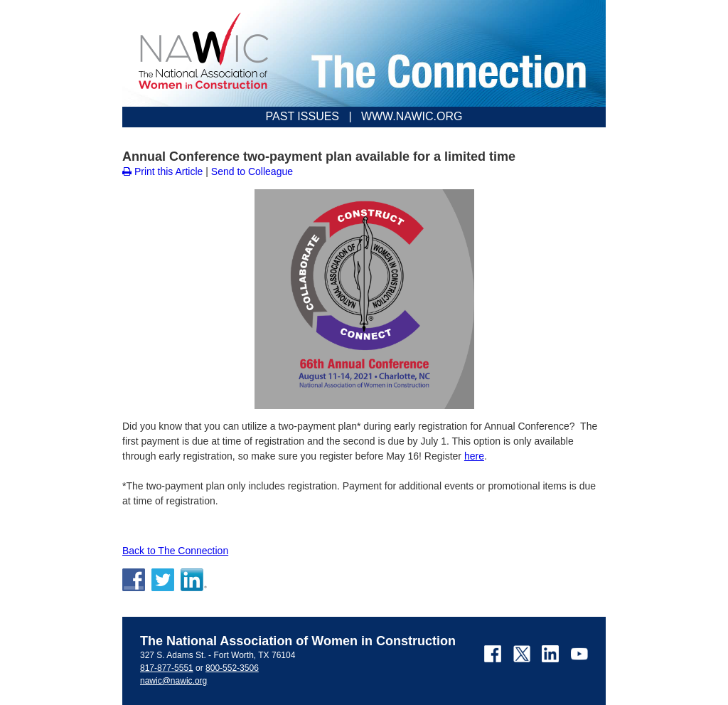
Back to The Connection (175, 551)
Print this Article (162, 171)
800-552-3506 (232, 668)
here (474, 456)
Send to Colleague (252, 171)
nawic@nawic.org (173, 681)
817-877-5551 (167, 668)
